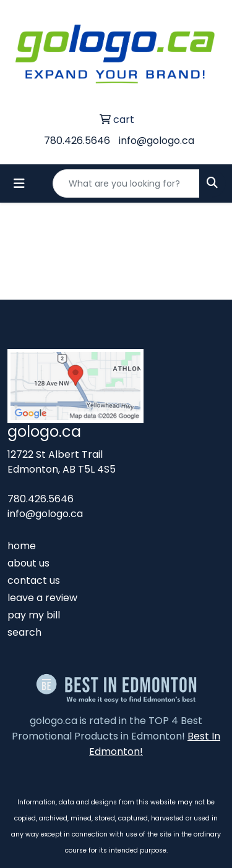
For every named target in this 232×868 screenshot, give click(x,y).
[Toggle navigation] (19, 183)
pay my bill (34, 615)
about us (28, 563)
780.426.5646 (77, 141)
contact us (34, 580)
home (22, 546)
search (24, 632)
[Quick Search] (126, 183)
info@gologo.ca (157, 141)
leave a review (42, 598)
